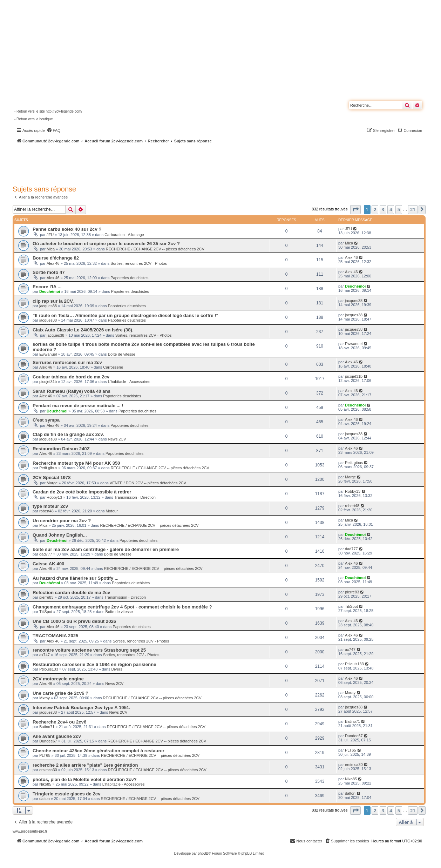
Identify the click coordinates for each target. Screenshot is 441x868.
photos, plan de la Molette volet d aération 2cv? (85, 779)
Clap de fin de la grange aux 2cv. (68, 434)
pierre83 (46, 597)
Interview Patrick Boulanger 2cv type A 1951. (82, 708)
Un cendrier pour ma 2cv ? (62, 521)
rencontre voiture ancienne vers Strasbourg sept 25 (89, 650)
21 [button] (413, 209)
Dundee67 (48, 741)
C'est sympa (46, 420)
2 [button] (375, 209)
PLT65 (45, 755)
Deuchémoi (50, 291)
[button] (355, 209)
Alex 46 (53, 263)
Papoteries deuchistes (129, 278)
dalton (45, 799)
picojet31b (48, 382)
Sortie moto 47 (49, 272)
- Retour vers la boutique (34, 119)
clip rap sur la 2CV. (53, 301)
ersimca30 (48, 770)
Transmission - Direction (135, 497)
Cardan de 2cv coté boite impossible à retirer (82, 492)
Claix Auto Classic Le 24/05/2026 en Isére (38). (83, 330)
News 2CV (117, 439)
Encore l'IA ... (47, 287)
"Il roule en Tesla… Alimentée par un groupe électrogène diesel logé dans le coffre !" (125, 315)
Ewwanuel (48, 354)
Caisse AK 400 (48, 564)
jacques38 (48, 306)
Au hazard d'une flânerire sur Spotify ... (76, 578)
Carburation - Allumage (124, 235)
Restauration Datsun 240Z (61, 449)
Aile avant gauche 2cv (57, 736)
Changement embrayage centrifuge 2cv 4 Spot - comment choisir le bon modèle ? (122, 607)
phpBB (203, 853)
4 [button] (391, 209)
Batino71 (47, 727)
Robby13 (54, 497)
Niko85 (45, 784)
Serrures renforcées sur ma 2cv (67, 362)
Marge (52, 483)
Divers (117, 669)
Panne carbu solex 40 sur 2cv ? (67, 229)
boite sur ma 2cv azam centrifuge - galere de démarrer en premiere (106, 549)
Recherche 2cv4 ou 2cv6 (59, 722)
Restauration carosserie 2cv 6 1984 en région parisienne (94, 664)
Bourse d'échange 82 (56, 258)
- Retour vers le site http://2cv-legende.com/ (48, 111)
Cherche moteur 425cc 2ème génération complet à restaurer (99, 751)
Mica (51, 249)
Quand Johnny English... (60, 535)
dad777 (46, 554)
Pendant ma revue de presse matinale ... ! (78, 406)
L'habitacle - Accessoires (129, 382)
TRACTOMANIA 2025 (55, 636)
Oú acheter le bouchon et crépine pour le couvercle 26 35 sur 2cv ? (106, 244)
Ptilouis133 (49, 669)
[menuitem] (54, 130)
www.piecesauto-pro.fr (30, 831)
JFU (50, 235)
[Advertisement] (188, 163)
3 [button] (383, 209)
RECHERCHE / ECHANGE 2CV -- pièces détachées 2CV (155, 249)
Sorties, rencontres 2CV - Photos (139, 263)
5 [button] (399, 209)
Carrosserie (113, 367)
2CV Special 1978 (52, 477)
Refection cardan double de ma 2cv (71, 593)
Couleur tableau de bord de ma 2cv (71, 377)
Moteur (112, 511)
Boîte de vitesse (122, 354)
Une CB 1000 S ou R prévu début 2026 (74, 621)
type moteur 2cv (50, 506)
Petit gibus (48, 468)
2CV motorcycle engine (58, 679)
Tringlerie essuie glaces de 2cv (67, 794)
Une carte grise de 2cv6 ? (60, 693)
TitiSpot (46, 612)
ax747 (45, 655)
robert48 (46, 511)
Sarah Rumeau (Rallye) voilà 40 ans (72, 391)
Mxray (45, 698)
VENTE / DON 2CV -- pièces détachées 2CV (148, 483)
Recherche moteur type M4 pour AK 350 (76, 463)
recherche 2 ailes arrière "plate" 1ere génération (85, 765)
